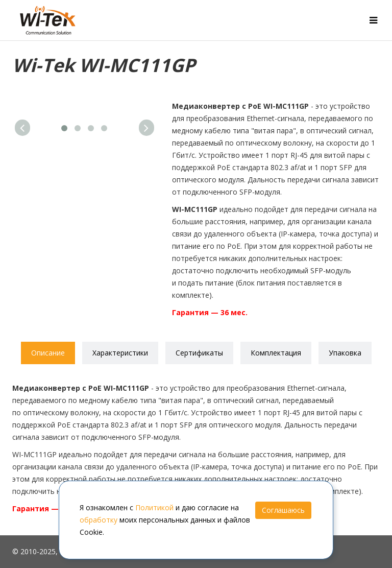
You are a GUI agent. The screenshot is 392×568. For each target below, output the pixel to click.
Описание (48, 353)
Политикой (154, 507)
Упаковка (345, 353)
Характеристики (120, 353)
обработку (99, 520)
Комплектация (276, 353)
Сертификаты (199, 353)
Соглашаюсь (283, 510)
